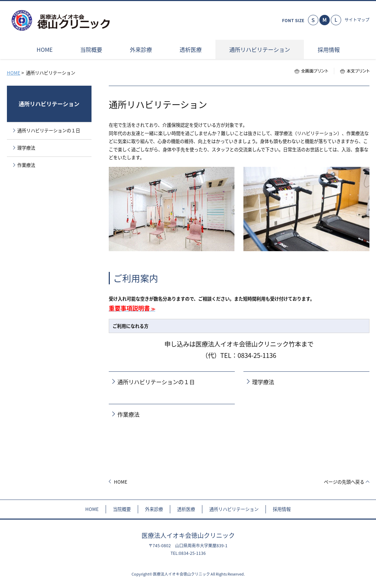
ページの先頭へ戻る (344, 482)
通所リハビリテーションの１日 (156, 382)
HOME (14, 73)
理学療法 (263, 382)
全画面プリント (314, 71)
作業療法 (128, 414)
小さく (313, 20)
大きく (336, 20)
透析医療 (186, 509)
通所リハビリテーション (49, 104)
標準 (325, 20)
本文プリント (352, 71)
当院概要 (122, 509)
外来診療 (154, 509)
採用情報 (282, 509)
